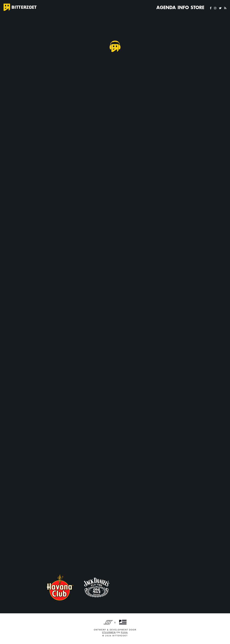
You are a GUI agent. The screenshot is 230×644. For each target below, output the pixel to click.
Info (183, 7)
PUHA (124, 632)
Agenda (166, 7)
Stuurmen (109, 632)
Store (197, 7)
